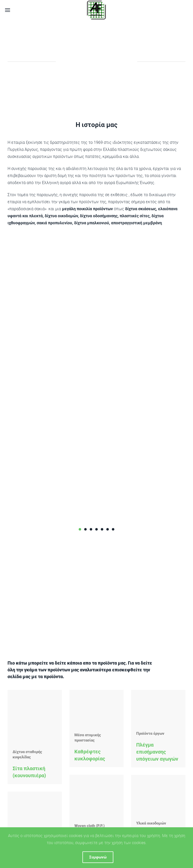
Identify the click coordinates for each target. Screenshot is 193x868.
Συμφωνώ (98, 857)
